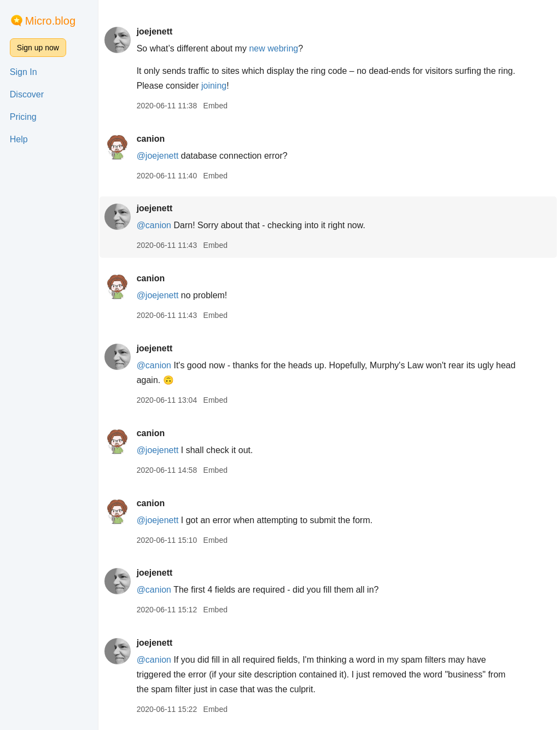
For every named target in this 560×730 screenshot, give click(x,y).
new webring (276, 48)
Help (19, 139)
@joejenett (159, 156)
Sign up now (38, 48)
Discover (27, 94)
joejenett (156, 31)
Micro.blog (50, 21)
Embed (217, 106)
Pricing (23, 117)
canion (153, 139)
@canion (156, 225)
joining (235, 86)
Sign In (24, 72)
